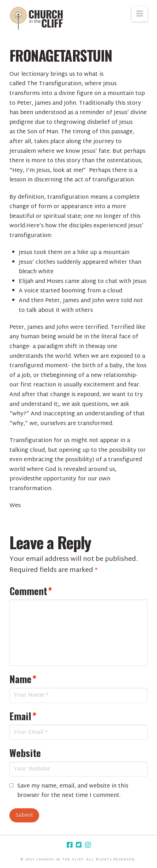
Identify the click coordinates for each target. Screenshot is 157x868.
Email (23, 716)
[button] (140, 14)
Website (25, 753)
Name (23, 679)
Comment (31, 591)
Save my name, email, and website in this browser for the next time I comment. (73, 791)
